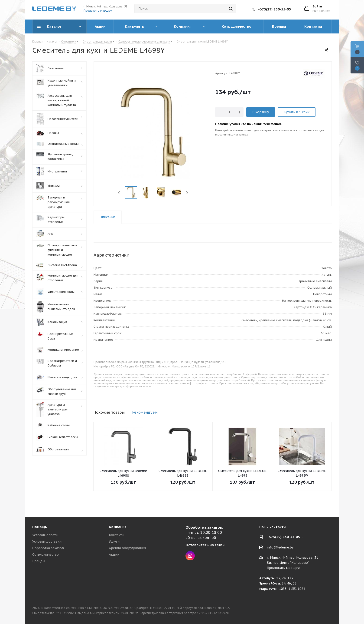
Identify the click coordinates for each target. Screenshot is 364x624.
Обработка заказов (48, 548)
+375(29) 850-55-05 (274, 9)
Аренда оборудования (127, 548)
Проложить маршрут (98, 11)
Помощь (40, 527)
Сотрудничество (45, 555)
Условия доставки (47, 541)
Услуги (114, 541)
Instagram (190, 556)
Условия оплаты (45, 535)
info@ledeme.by (280, 547)
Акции (114, 555)
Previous (119, 193)
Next (187, 193)
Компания (118, 527)
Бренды (39, 561)
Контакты (117, 535)
